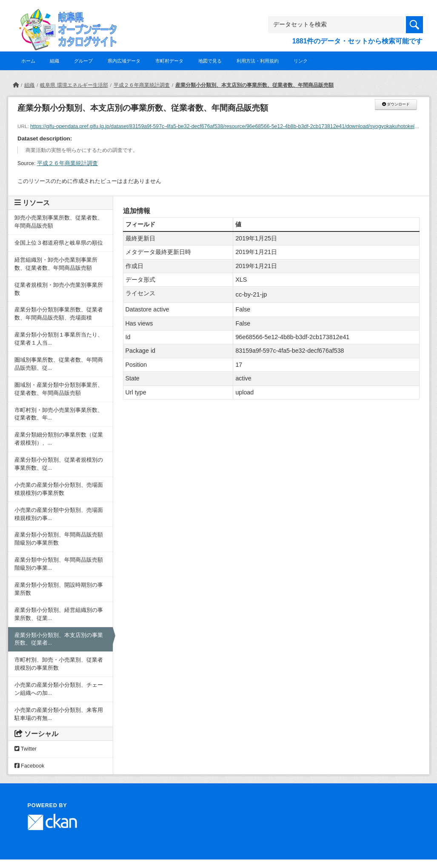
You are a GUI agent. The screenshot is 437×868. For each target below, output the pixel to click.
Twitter (26, 749)
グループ (83, 61)
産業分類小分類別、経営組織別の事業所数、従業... (59, 614)
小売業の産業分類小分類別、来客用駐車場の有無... (59, 714)
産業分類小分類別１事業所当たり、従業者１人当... (59, 339)
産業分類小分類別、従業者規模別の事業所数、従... (59, 464)
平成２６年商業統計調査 (142, 85)
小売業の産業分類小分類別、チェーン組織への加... (59, 689)
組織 (54, 61)
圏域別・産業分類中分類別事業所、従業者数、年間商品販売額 (59, 389)
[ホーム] (16, 85)
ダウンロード (396, 104)
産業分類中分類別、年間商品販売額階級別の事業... (59, 564)
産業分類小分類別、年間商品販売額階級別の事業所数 (59, 539)
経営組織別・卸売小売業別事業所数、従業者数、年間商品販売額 (56, 264)
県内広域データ (124, 61)
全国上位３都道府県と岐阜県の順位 (59, 243)
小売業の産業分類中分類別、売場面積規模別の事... (59, 514)
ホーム (28, 61)
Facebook (30, 766)
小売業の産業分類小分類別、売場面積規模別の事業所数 (59, 489)
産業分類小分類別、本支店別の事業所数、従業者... (59, 639)
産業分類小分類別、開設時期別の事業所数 (59, 589)
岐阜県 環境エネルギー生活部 (74, 85)
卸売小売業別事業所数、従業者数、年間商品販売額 (59, 222)
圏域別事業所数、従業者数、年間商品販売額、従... (59, 364)
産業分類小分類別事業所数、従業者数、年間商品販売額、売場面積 (59, 314)
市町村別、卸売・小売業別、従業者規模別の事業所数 (59, 664)
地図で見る (210, 61)
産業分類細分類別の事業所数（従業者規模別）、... (59, 439)
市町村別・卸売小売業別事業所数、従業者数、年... (59, 414)
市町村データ (169, 61)
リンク (301, 61)
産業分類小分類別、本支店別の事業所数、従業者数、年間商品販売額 (254, 85)
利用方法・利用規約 (258, 61)
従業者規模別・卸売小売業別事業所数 (59, 289)
